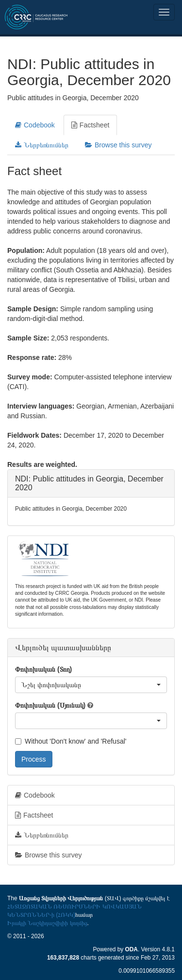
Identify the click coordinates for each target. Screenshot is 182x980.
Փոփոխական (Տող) (43, 669)
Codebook (35, 125)
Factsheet (90, 125)
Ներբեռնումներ (42, 145)
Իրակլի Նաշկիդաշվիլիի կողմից (47, 923)
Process (34, 759)
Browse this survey (118, 145)
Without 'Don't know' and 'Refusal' (71, 741)
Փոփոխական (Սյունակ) (50, 705)
